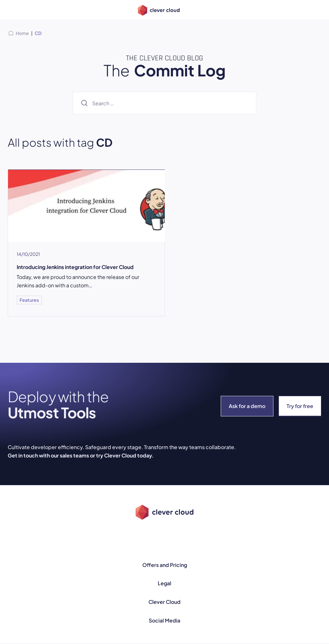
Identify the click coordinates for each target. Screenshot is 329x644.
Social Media (164, 620)
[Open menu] (12, 10)
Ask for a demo (247, 406)
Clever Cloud (164, 602)
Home (22, 33)
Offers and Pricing (165, 565)
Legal (164, 583)
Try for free (300, 406)
